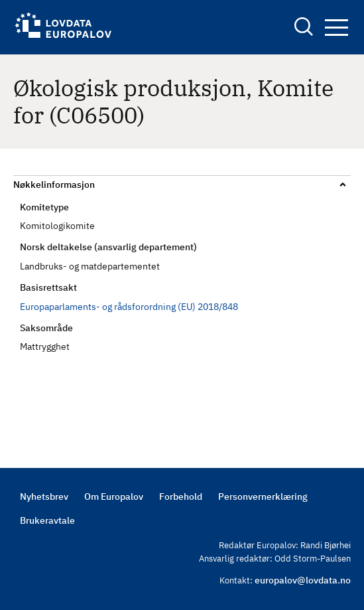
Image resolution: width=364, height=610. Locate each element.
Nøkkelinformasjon (54, 185)
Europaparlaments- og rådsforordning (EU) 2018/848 (129, 307)
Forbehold (181, 496)
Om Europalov (114, 496)
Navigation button (336, 28)
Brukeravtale (47, 520)
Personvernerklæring (263, 496)
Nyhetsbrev (44, 496)
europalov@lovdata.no (303, 580)
